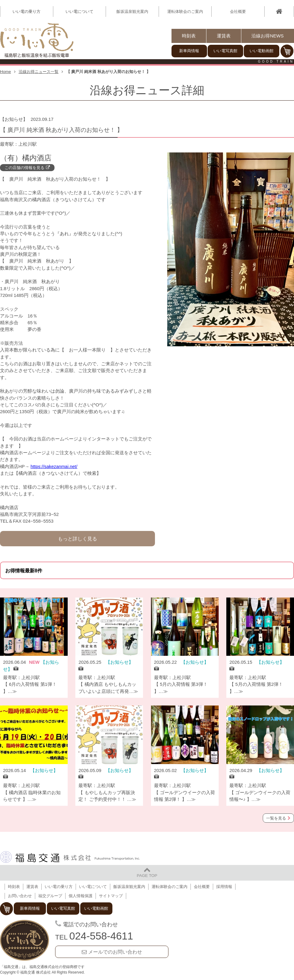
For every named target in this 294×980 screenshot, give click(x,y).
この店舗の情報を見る (24, 168)
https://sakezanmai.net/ (54, 467)
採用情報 (224, 887)
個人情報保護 (81, 896)
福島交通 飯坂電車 (24, 941)
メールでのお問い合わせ (115, 952)
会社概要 (238, 12)
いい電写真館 (225, 51)
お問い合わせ (20, 896)
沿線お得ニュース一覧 (39, 72)
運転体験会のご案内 (185, 12)
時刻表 (189, 36)
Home (6, 72)
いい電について (93, 887)
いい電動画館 (262, 51)
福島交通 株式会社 (70, 857)
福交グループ (50, 896)
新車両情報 (189, 51)
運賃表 (224, 36)
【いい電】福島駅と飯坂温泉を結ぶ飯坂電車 (37, 40)
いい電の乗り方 (59, 887)
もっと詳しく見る (77, 539)
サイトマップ (111, 896)
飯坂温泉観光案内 (132, 12)
